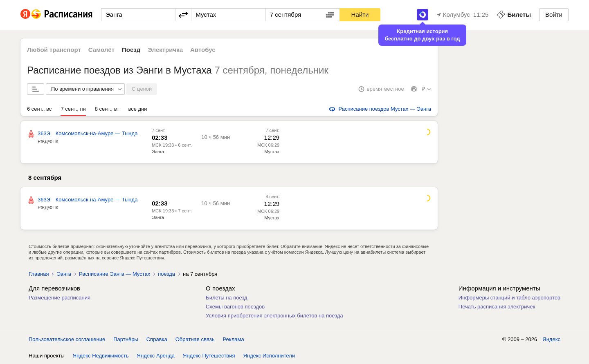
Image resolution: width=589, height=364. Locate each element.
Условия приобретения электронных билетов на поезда (274, 316)
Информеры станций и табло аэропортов (509, 298)
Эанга (158, 152)
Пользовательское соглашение (67, 339)
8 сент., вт (107, 109)
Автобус (203, 50)
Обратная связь (195, 339)
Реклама (234, 339)
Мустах (272, 152)
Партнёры (126, 339)
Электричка (165, 50)
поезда (166, 274)
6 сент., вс (39, 109)
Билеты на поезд (227, 298)
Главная (39, 274)
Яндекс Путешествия (209, 356)
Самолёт (101, 50)
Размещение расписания (60, 298)
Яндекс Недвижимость (101, 356)
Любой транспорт (54, 50)
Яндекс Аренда (156, 356)
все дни (137, 109)
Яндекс (551, 339)
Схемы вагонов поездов (235, 307)
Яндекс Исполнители (269, 356)
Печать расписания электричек (497, 307)
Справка (157, 339)
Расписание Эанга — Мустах (115, 274)
